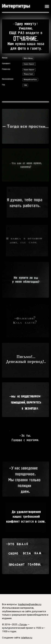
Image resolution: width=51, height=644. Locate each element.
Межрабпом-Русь (30, 80)
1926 (25, 85)
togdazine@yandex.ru (30, 604)
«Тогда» (23, 624)
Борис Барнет (29, 64)
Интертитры (16, 6)
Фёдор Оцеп (28, 74)
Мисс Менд (28, 58)
